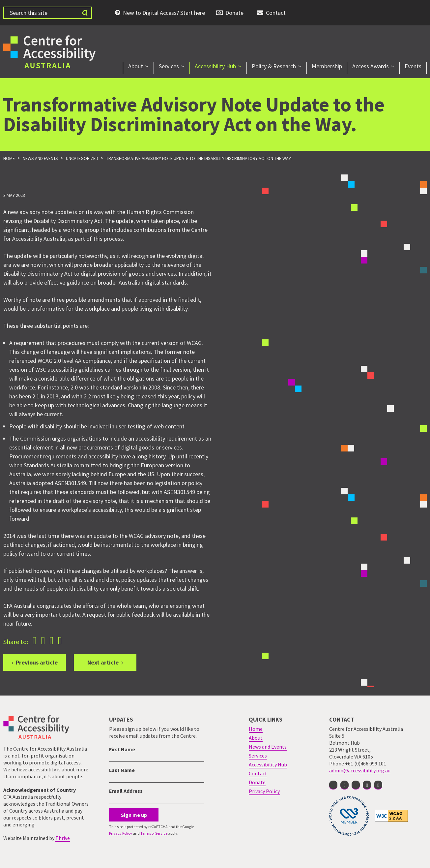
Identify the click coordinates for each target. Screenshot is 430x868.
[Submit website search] (85, 13)
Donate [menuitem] (234, 13)
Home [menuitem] (256, 729)
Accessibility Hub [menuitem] (215, 66)
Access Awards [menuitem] (371, 66)
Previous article (37, 662)
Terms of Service (154, 833)
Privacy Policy (121, 833)
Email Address (126, 791)
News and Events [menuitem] (268, 747)
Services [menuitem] (169, 66)
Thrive (63, 838)
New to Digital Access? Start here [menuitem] (164, 13)
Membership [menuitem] (327, 66)
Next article (103, 662)
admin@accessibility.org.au (360, 770)
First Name (122, 749)
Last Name (122, 770)
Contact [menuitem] (276, 13)
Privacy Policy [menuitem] (264, 791)
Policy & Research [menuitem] (274, 66)
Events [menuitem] (413, 66)
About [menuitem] (136, 66)
